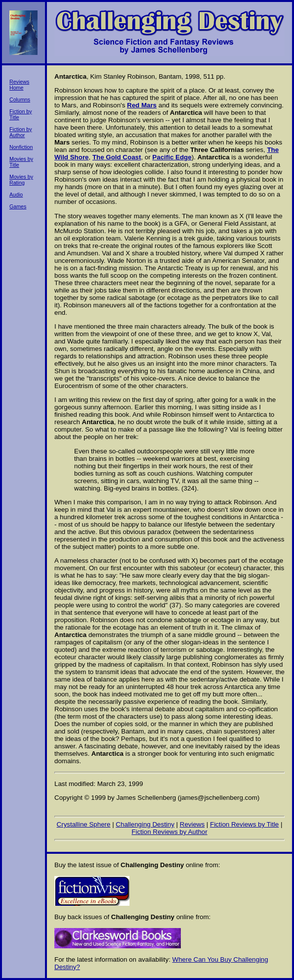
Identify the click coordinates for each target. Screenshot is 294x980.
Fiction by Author (21, 132)
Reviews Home (19, 85)
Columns (20, 99)
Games (18, 206)
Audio (16, 195)
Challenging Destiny (145, 824)
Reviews (192, 824)
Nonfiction (21, 147)
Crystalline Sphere (84, 824)
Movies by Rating (21, 180)
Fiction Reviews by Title (244, 824)
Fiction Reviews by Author (169, 832)
